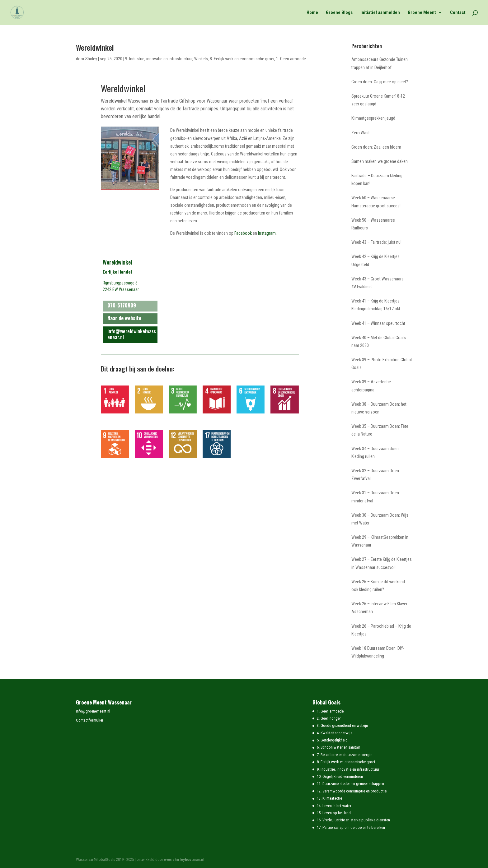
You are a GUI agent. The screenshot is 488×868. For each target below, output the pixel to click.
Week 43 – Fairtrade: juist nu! (376, 242)
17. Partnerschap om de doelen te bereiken (351, 827)
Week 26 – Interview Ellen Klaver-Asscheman (380, 608)
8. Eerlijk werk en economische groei (242, 59)
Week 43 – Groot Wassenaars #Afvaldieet (378, 283)
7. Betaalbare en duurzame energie (345, 755)
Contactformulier (90, 720)
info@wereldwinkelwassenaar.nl (132, 334)
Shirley (91, 59)
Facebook (243, 233)
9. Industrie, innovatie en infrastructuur (159, 59)
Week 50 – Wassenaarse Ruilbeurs (373, 224)
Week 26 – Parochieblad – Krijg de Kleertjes (381, 630)
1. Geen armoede (291, 59)
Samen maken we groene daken (380, 161)
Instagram (267, 233)
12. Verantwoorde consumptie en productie (352, 791)
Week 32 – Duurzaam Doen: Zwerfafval (376, 475)
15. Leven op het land (334, 813)
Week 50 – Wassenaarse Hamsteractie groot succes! (376, 202)
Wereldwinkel (95, 47)
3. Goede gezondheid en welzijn (342, 725)
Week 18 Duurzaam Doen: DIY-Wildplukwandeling (378, 652)
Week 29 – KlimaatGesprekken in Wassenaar (380, 541)
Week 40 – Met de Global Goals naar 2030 (379, 342)
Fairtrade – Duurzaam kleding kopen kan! (377, 180)
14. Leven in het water (334, 806)
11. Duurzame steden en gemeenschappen (350, 784)
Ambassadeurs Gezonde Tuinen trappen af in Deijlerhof (380, 63)
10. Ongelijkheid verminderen (340, 776)
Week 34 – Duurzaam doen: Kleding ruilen (375, 452)
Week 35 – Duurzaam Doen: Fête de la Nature (380, 430)
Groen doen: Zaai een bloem (376, 147)
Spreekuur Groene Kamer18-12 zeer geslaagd (378, 100)
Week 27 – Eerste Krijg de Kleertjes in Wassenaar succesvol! (382, 563)
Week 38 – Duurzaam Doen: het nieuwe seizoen (379, 408)
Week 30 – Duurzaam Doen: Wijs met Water (380, 519)
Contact (458, 13)
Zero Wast (361, 133)
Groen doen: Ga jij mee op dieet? (380, 82)
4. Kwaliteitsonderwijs (335, 733)
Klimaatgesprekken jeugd (373, 118)
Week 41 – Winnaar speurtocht (378, 323)
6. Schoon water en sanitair (338, 747)
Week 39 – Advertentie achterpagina (371, 386)
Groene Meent (422, 13)
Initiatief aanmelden (380, 13)
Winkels (201, 59)
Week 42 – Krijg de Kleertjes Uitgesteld (375, 260)
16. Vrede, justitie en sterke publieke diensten (353, 820)
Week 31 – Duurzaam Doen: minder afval (376, 497)
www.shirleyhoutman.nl (184, 859)
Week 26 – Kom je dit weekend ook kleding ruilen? (378, 586)
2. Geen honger (329, 718)
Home (312, 13)
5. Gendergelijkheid (332, 740)
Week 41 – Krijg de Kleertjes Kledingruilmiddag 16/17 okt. (376, 305)
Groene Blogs (339, 13)
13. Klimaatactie (329, 798)
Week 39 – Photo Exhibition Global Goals (382, 364)
